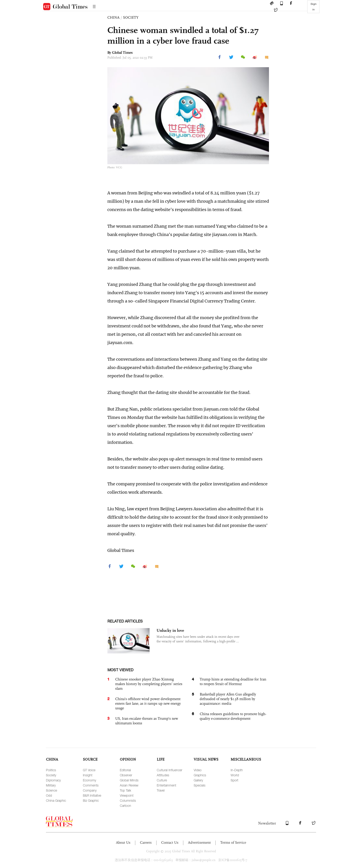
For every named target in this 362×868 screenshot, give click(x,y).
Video (198, 770)
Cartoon (125, 806)
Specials (200, 785)
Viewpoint (127, 795)
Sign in (314, 7)
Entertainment (166, 785)
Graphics (200, 775)
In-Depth (237, 770)
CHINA (113, 17)
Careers (146, 842)
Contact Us (170, 842)
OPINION (128, 759)
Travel (161, 790)
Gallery (198, 780)
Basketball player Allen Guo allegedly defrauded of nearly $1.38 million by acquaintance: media (228, 699)
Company (90, 790)
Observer (126, 775)
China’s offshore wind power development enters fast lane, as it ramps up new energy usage (148, 703)
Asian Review (129, 785)
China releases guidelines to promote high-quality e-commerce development (233, 716)
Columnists (128, 800)
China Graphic (56, 800)
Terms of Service (233, 842)
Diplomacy (53, 780)
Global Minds (129, 780)
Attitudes (163, 775)
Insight (88, 775)
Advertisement (199, 842)
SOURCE (90, 759)
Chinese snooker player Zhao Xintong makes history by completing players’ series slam (149, 684)
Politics (51, 770)
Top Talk (125, 790)
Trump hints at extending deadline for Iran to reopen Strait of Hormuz (233, 682)
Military (51, 785)
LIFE (161, 759)
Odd (49, 795)
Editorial (125, 770)
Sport (234, 780)
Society (51, 775)
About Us (123, 842)
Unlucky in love (170, 630)
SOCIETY (131, 17)
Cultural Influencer (169, 770)
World (235, 775)
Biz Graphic (91, 800)
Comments (91, 785)
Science (51, 790)
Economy (89, 780)
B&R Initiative (92, 795)
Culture (162, 780)
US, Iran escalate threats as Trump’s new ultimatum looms (147, 721)
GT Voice (89, 770)
